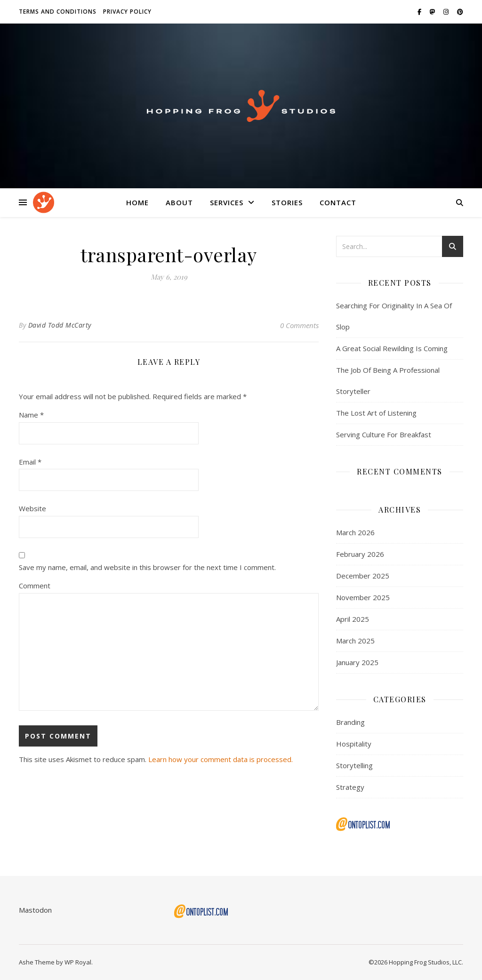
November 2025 (363, 597)
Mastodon (35, 910)
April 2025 (353, 619)
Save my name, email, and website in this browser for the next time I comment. (147, 567)
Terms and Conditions (58, 12)
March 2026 (355, 532)
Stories (287, 202)
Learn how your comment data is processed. (221, 759)
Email (30, 462)
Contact (338, 202)
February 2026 (360, 554)
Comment (35, 586)
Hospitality (354, 744)
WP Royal (78, 962)
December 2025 (363, 576)
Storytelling (354, 765)
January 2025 (357, 662)
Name (31, 415)
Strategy (350, 787)
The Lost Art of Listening (376, 413)
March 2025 (355, 641)
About (179, 202)
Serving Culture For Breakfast (384, 434)
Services (227, 202)
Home (137, 202)
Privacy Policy (127, 12)
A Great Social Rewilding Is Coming (392, 348)
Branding (350, 722)
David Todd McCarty (60, 325)
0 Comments (299, 325)
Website (32, 508)
